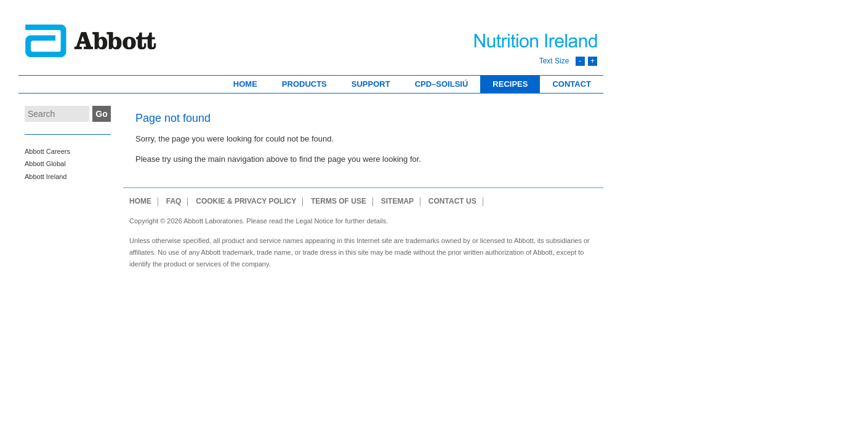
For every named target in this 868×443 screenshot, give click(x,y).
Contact (572, 84)
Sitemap (397, 202)
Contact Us (452, 202)
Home (245, 84)
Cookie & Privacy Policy (246, 202)
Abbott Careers (47, 151)
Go (101, 114)
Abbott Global (45, 164)
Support (371, 84)
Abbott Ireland (46, 177)
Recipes (510, 84)
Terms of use (339, 202)
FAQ (174, 202)
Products (304, 84)
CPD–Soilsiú (442, 84)
